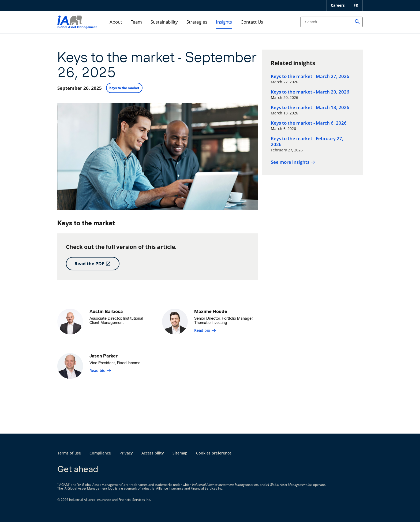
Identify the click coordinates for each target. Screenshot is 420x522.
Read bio (205, 330)
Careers (338, 5)
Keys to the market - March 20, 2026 (310, 92)
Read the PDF (93, 264)
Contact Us (252, 22)
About (116, 22)
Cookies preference (214, 453)
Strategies (197, 22)
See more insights (293, 162)
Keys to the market (124, 88)
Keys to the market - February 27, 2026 (307, 141)
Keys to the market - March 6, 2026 (309, 123)
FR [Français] (356, 5)
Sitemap (180, 453)
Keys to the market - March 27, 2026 (310, 76)
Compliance (100, 453)
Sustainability (164, 22)
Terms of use (69, 453)
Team (136, 22)
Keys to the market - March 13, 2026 (310, 107)
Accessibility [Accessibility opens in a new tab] (153, 453)
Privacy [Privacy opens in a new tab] (126, 453)
